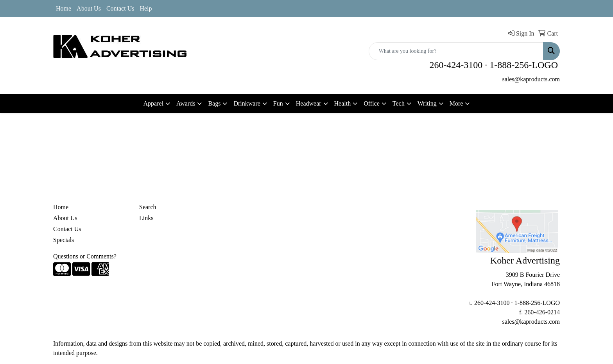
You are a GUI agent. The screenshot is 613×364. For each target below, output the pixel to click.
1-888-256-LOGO (524, 65)
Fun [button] (278, 103)
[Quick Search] (456, 51)
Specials (64, 240)
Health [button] (343, 103)
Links (146, 218)
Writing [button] (427, 103)
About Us (89, 8)
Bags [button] (214, 103)
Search (148, 207)
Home (64, 8)
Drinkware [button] (247, 103)
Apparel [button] (154, 103)
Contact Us (120, 8)
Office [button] (372, 103)
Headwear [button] (309, 103)
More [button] (456, 103)
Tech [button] (399, 103)
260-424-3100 (456, 65)
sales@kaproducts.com (531, 79)
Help (146, 8)
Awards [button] (186, 103)
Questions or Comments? (85, 256)
